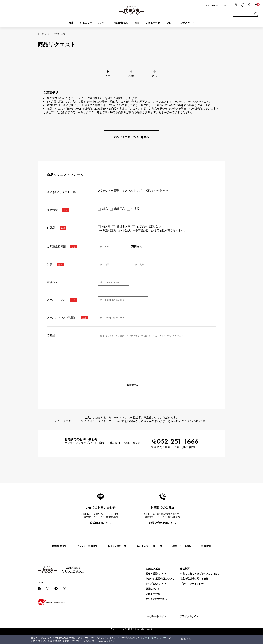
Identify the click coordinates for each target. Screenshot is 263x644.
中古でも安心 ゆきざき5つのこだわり (200, 574)
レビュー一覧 (153, 594)
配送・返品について (156, 574)
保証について (153, 589)
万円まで (137, 247)
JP (225, 6)
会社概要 (185, 569)
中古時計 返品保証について (160, 579)
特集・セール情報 (182, 546)
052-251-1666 (175, 441)
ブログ (170, 23)
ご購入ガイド (187, 23)
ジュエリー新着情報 (87, 546)
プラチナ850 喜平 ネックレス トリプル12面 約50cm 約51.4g (133, 191)
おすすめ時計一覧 (117, 546)
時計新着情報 (59, 546)
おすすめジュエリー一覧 (149, 546)
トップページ (44, 34)
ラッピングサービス (156, 599)
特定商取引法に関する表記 (194, 579)
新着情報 (206, 546)
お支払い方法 (153, 569)
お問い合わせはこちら (163, 523)
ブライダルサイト (189, 616)
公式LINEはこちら (100, 523)
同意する (186, 639)
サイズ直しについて (156, 584)
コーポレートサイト (155, 616)
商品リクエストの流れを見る (131, 137)
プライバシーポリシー (154, 638)
